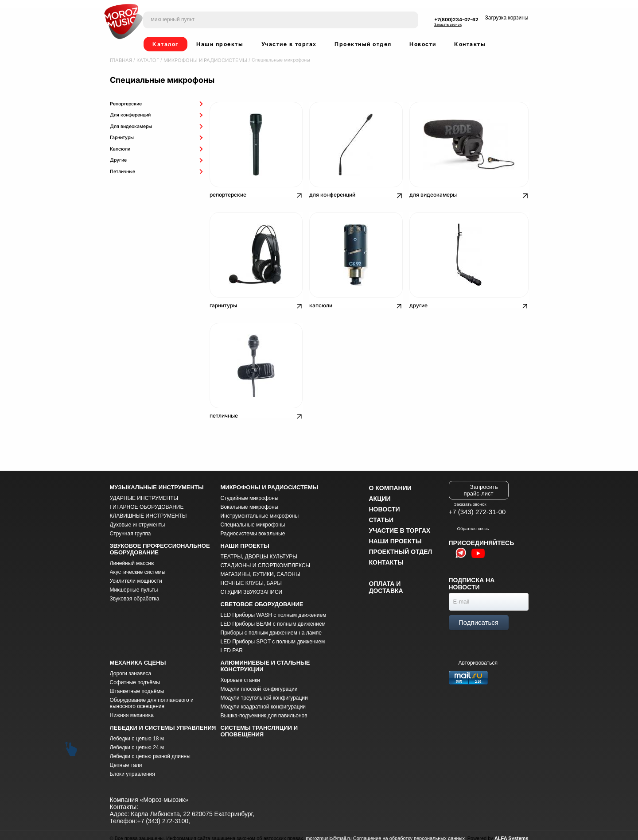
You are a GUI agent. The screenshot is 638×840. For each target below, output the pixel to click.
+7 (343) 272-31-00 (477, 506)
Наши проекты (220, 44)
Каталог (165, 44)
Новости (423, 44)
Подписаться (478, 617)
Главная (121, 60)
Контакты (470, 44)
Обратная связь (469, 523)
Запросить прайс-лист (481, 484)
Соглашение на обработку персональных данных (409, 833)
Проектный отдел (363, 44)
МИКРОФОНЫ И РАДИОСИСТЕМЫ (202, 60)
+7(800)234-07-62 (456, 20)
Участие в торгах (289, 44)
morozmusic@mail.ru (329, 833)
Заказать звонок (448, 25)
